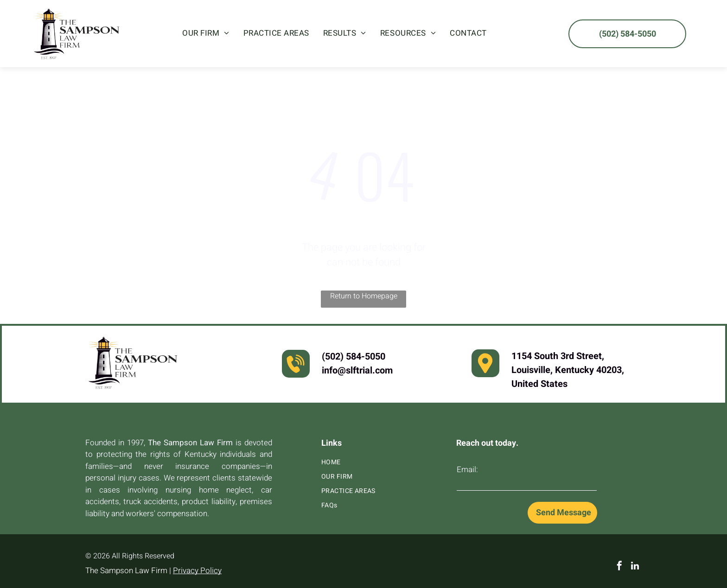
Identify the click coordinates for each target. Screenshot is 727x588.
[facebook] (619, 567)
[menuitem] (206, 33)
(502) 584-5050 (354, 357)
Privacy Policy (197, 571)
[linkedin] (635, 567)
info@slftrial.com (357, 370)
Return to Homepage (364, 296)
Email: (467, 470)
